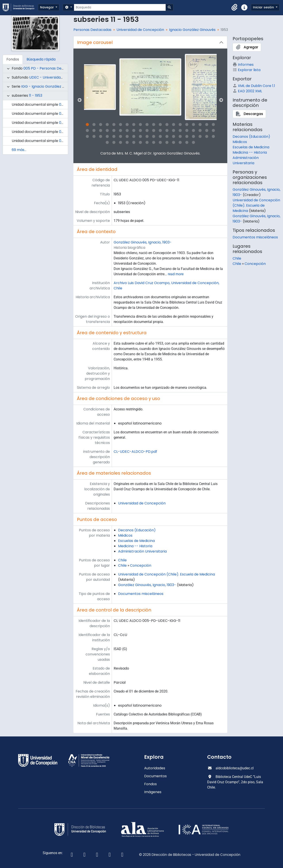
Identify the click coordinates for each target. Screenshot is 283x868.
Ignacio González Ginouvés (192, 30)
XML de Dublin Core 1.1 (254, 86)
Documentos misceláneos (141, 594)
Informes (243, 65)
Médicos (125, 535)
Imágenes (153, 792)
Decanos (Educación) (137, 530)
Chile (122, 560)
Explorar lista (247, 70)
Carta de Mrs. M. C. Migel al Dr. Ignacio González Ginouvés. (150, 153)
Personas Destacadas (92, 30)
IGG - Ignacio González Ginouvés (50, 86)
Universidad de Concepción (140, 30)
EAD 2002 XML (247, 91)
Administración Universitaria (142, 551)
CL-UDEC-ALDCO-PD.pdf (135, 452)
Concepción (141, 565)
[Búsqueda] (120, 7)
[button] (235, 8)
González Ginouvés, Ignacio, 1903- (143, 242)
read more (176, 274)
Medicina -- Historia (135, 546)
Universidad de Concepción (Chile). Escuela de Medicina (166, 574)
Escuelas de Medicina (136, 541)
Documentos (155, 776)
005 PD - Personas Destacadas (51, 68)
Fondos (150, 784)
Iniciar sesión (264, 7)
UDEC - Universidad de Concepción (60, 77)
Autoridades (155, 768)
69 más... (19, 150)
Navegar (47, 7)
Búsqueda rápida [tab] (41, 59)
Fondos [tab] (13, 59)
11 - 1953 (36, 95)
